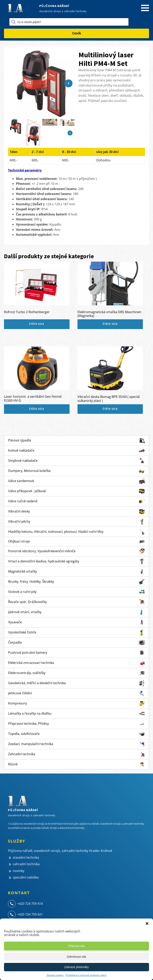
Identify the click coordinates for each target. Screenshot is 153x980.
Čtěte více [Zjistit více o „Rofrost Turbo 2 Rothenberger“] (37, 324)
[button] (147, 923)
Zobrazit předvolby (76, 967)
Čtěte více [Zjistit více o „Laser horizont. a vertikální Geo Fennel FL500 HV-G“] (37, 409)
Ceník (77, 33)
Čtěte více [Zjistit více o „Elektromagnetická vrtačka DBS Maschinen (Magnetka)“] (110, 324)
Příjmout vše (76, 946)
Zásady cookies (55, 975)
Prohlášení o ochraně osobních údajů (86, 975)
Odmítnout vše (76, 957)
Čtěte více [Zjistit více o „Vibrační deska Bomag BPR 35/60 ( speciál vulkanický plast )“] (110, 409)
